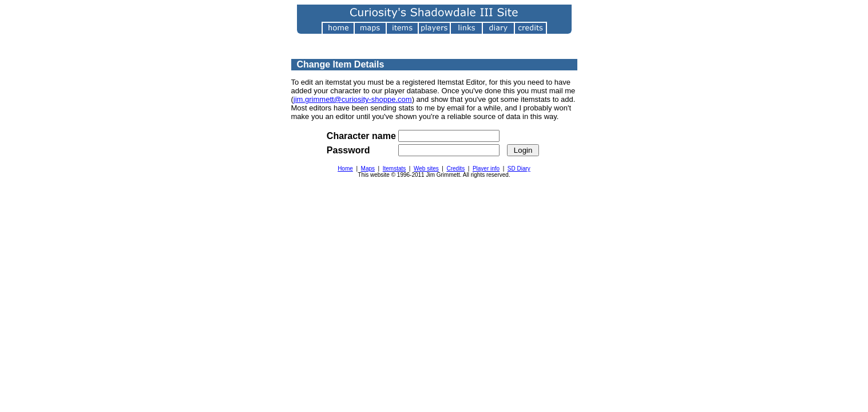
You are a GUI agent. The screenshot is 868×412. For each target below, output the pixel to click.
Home (345, 169)
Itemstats (395, 169)
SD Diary (519, 169)
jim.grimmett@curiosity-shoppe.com (353, 99)
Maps (368, 169)
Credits (455, 169)
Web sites (426, 169)
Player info (486, 169)
